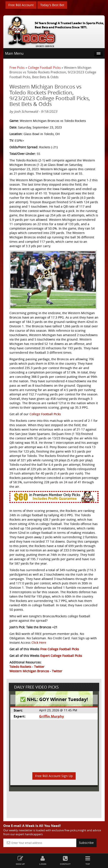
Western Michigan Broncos (29, 671)
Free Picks (17, 67)
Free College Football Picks (60, 649)
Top (88, 860)
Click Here (39, 642)
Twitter (39, 667)
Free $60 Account (21, 5)
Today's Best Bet (52, 5)
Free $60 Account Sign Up (54, 776)
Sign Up (20, 860)
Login (43, 860)
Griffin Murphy (52, 717)
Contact (65, 860)
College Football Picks (44, 67)
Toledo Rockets (20, 667)
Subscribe (86, 843)
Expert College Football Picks (61, 656)
